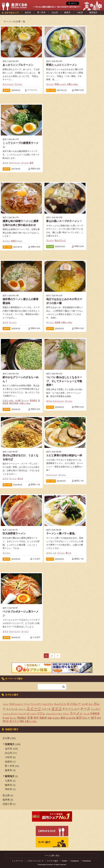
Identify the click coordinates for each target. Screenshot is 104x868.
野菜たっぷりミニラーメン (62, 65)
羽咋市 (9, 789)
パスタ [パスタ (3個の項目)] (33, 714)
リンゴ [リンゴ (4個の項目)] (86, 714)
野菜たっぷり (60, 84)
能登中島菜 (14, 403)
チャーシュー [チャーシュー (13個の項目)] (71, 709)
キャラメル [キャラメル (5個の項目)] (12, 709)
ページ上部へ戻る (52, 855)
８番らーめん (72, 84)
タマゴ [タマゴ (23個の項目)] (56, 709)
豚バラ (69, 553)
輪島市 (9, 785)
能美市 (67, 13)
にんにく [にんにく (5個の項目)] (19, 704)
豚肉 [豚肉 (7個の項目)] (63, 718)
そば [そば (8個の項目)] (11, 704)
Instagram (75, 861)
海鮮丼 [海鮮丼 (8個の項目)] (43, 718)
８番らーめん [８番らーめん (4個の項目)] (31, 721)
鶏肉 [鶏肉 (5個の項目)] (22, 721)
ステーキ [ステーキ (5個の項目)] (46, 709)
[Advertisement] (65, 129)
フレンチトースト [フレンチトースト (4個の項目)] (54, 714)
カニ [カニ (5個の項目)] (91, 704)
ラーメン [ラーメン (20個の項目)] (76, 713)
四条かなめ (79, 90)
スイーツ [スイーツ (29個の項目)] (34, 709)
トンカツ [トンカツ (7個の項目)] (95, 709)
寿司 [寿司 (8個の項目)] (36, 718)
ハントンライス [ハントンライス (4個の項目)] (10, 714)
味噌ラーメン (17, 241)
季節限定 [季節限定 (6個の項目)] (22, 718)
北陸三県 (7, 804)
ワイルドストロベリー (37, 90)
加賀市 (9, 762)
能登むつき (35, 484)
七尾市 (9, 781)
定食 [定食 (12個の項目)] (30, 718)
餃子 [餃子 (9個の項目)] (94, 718)
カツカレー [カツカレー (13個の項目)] (74, 704)
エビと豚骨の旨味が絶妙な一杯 (64, 455)
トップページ (17, 861)
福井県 (6, 800)
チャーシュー (8, 84)
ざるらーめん (8, 400)
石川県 (6, 738)
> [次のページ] (58, 656)
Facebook (87, 861)
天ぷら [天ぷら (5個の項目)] (13, 718)
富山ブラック (60, 240)
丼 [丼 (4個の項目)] (4, 718)
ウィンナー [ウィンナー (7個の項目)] (36, 704)
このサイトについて (35, 861)
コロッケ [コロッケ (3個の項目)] (22, 709)
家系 (31, 163)
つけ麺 (18, 400)
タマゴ (5, 163)
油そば (20, 479)
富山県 (50, 246)
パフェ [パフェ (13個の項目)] (41, 713)
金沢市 (28, 13)
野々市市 (41, 13)
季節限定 (33, 400)
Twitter (64, 861)
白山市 (55, 13)
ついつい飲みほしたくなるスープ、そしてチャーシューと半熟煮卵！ (64, 381)
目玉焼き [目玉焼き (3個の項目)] (56, 718)
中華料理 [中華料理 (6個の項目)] (95, 714)
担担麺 (57, 322)
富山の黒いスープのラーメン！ (64, 221)
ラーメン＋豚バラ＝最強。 (62, 533)
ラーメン (18, 84)
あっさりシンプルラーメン (18, 65)
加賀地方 (10, 744)
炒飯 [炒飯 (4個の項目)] (50, 718)
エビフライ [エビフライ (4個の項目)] (48, 704)
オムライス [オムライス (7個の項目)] (60, 704)
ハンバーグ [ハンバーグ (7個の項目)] (24, 714)
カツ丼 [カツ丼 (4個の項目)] (85, 704)
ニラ (55, 553)
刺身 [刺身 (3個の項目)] (7, 718)
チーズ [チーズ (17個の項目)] (85, 709)
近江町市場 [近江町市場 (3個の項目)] (71, 718)
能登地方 (93, 13)
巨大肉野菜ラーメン (14, 533)
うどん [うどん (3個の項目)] (5, 704)
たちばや (36, 559)
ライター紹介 (53, 861)
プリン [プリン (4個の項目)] (66, 714)
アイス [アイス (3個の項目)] (27, 704)
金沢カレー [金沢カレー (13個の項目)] (83, 718)
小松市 (80, 13)
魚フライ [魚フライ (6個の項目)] (14, 721)
